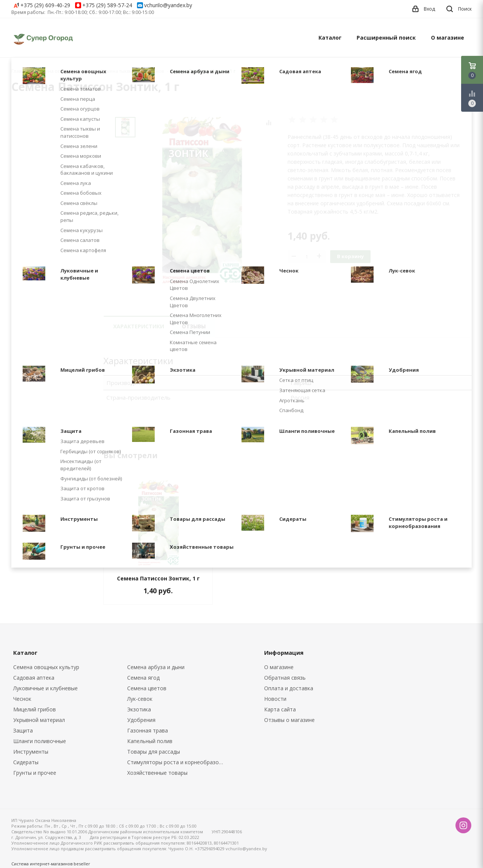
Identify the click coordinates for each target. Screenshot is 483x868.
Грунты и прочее (35, 773)
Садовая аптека (34, 678)
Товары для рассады (154, 752)
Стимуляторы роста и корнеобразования (179, 762)
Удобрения (141, 720)
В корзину (350, 256)
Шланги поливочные (40, 741)
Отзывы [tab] (194, 326)
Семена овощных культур (46, 667)
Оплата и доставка (289, 688)
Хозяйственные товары (157, 773)
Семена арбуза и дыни (156, 667)
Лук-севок (140, 699)
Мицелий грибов (35, 709)
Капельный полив (150, 741)
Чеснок (22, 699)
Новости (275, 699)
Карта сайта (280, 709)
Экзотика (139, 709)
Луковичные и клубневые (45, 688)
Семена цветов (147, 688)
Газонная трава (148, 730)
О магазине (448, 38)
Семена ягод (143, 678)
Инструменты (31, 752)
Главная (20, 71)
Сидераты (26, 762)
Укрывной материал (39, 720)
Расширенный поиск (386, 38)
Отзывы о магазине (289, 720)
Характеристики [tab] (139, 326)
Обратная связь (285, 678)
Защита (23, 730)
